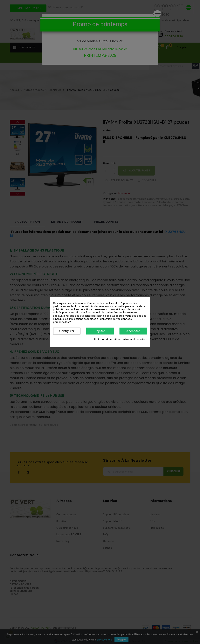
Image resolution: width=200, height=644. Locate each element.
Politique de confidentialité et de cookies (121, 340)
